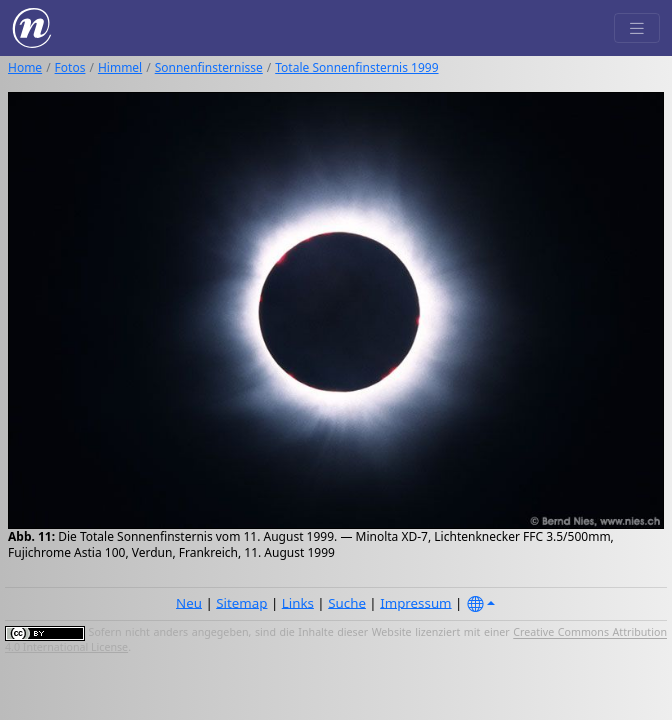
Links (298, 602)
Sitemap (241, 602)
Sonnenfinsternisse (209, 67)
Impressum (415, 602)
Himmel (120, 67)
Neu (189, 602)
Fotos (70, 67)
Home (25, 67)
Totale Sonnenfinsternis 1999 (356, 67)
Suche (347, 602)
